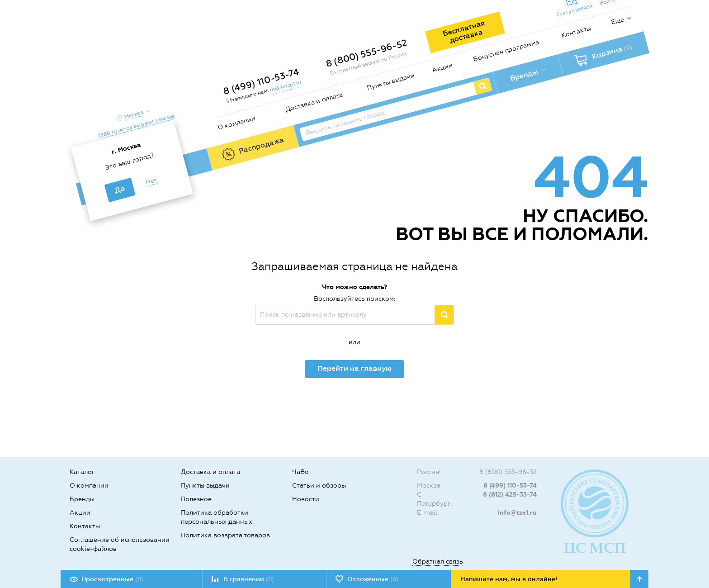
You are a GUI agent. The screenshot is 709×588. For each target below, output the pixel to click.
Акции (442, 68)
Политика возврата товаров (225, 535)
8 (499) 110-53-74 (261, 81)
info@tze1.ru (517, 513)
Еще (618, 21)
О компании (236, 123)
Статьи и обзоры (319, 486)
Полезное (196, 499)
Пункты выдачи (391, 81)
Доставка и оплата (314, 102)
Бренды (82, 499)
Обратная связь (438, 562)
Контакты (576, 32)
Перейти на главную (354, 368)
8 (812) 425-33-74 (510, 495)
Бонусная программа (506, 50)
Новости (306, 499)
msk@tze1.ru (285, 86)
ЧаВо (300, 472)
